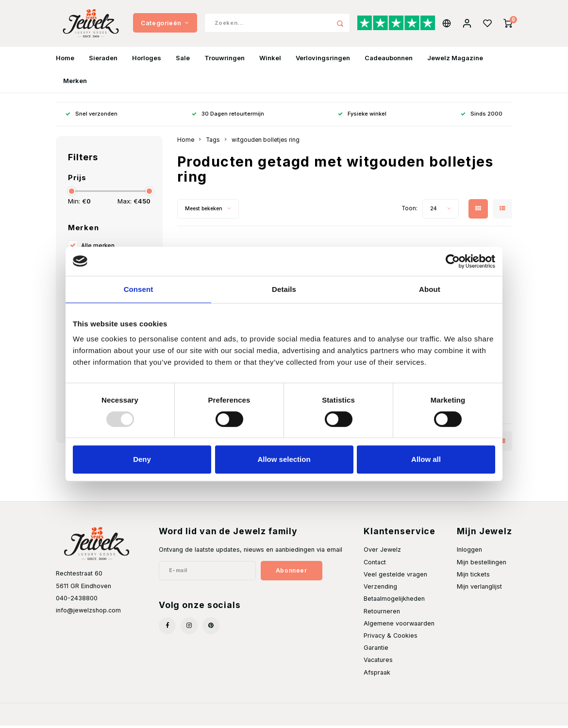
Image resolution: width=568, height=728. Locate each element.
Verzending (380, 589)
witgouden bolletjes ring (266, 142)
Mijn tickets (473, 577)
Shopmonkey (176, 716)
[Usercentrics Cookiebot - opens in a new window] (453, 261)
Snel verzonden (92, 116)
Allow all (426, 459)
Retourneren (382, 614)
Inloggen (469, 552)
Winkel (270, 60)
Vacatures (378, 662)
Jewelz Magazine (455, 60)
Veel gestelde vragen (395, 577)
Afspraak (377, 675)
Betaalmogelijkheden (394, 601)
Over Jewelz (382, 552)
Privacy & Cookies (391, 638)
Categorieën (165, 24)
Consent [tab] (139, 289)
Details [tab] (284, 289)
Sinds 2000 (482, 116)
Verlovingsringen (323, 60)
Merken (75, 83)
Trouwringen (225, 60)
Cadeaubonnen (389, 60)
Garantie (376, 650)
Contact (375, 565)
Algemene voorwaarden (399, 626)
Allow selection (284, 459)
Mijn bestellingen (482, 565)
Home (65, 60)
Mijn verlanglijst (479, 589)
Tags (213, 142)
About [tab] (430, 289)
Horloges (147, 60)
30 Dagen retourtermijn (228, 116)
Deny (142, 459)
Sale (183, 60)
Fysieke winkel (362, 116)
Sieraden (103, 60)
